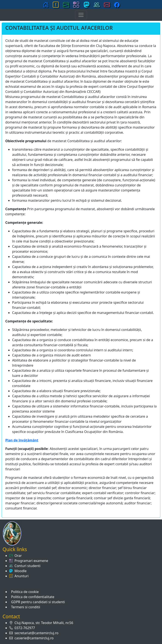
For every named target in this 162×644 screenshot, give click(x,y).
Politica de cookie (24, 592)
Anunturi (21, 576)
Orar (17, 556)
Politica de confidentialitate (32, 597)
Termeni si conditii (25, 607)
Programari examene (30, 561)
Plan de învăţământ (22, 440)
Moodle (20, 571)
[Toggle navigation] (81, 15)
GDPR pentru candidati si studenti (37, 602)
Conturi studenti (27, 566)
